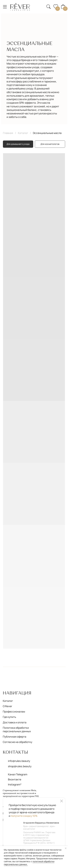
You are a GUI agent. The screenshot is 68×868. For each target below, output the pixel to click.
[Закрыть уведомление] (66, 848)
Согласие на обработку (17, 742)
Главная (8, 133)
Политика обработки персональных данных (17, 729)
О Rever (7, 706)
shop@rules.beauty (20, 766)
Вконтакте (15, 779)
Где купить (9, 717)
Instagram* (15, 784)
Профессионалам (14, 712)
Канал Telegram (18, 774)
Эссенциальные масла (47, 133)
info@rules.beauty (19, 761)
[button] (40, 4)
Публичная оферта (15, 737)
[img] (20, 7)
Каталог (23, 133)
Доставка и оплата (15, 722)
